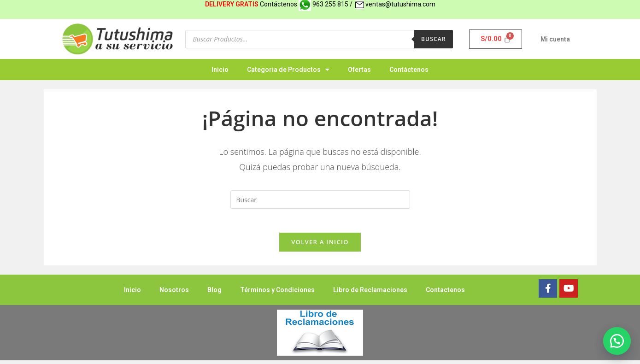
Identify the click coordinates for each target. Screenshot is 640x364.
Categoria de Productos (288, 70)
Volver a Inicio (320, 246)
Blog (214, 294)
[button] (617, 341)
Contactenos (445, 294)
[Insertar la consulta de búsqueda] (320, 200)
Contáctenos (409, 70)
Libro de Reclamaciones (370, 294)
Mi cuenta (555, 39)
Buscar (434, 39)
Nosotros (174, 294)
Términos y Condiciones (277, 294)
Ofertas (359, 70)
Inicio (220, 70)
